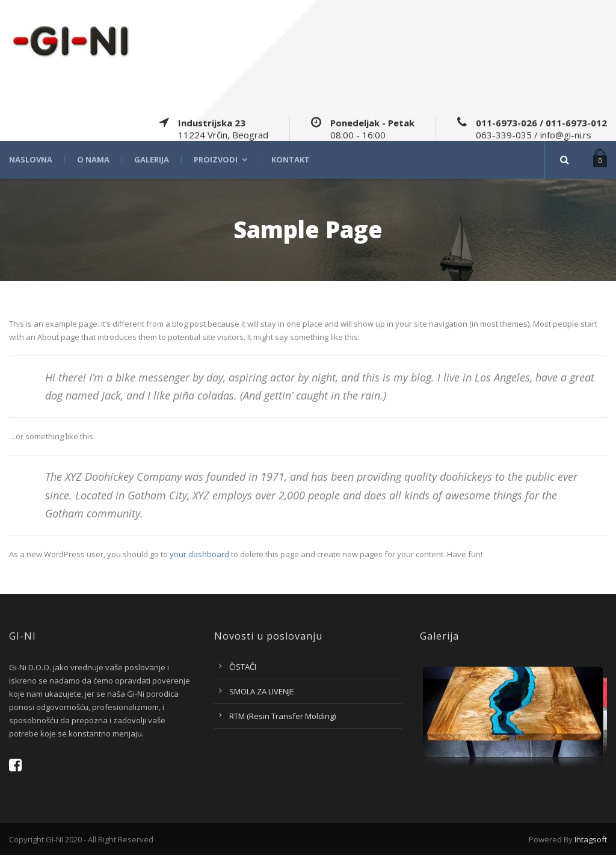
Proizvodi (216, 160)
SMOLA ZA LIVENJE (262, 691)
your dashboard (199, 554)
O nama (93, 160)
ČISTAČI (243, 667)
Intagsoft (591, 839)
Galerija (152, 160)
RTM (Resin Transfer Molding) (282, 716)
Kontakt (291, 160)
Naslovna (31, 160)
